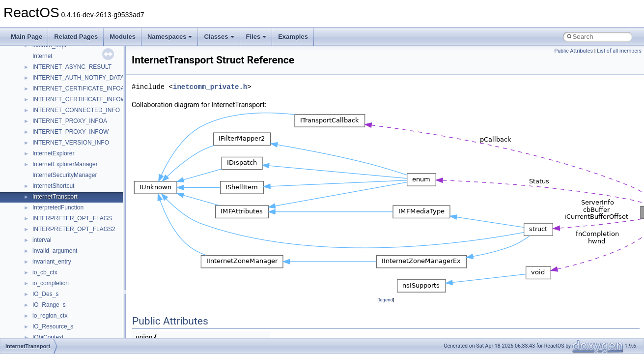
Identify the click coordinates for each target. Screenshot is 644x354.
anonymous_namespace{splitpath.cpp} (83, 272)
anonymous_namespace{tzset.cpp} (78, 305)
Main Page (27, 37)
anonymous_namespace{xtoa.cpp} (78, 326)
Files (256, 37)
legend (386, 300)
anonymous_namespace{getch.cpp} (79, 207)
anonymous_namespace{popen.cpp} (80, 262)
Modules (123, 37)
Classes (219, 37)
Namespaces (170, 37)
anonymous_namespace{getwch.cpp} (81, 218)
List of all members (619, 51)
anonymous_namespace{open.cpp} (79, 251)
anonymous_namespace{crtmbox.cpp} (83, 175)
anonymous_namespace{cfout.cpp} (78, 164)
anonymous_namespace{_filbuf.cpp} (80, 143)
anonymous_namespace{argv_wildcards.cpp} (92, 153)
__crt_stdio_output (57, 110)
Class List (37, 88)
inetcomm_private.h (210, 87)
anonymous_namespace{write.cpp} (78, 316)
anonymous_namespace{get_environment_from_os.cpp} (106, 197)
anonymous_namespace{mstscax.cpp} (83, 240)
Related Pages (76, 37)
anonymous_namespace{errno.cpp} (79, 186)
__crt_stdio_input (55, 99)
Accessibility (48, 132)
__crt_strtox (48, 121)
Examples (293, 37)
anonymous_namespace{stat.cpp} (77, 283)
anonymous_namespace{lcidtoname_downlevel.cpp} (101, 229)
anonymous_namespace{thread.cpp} (80, 294)
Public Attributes (574, 51)
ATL (38, 337)
